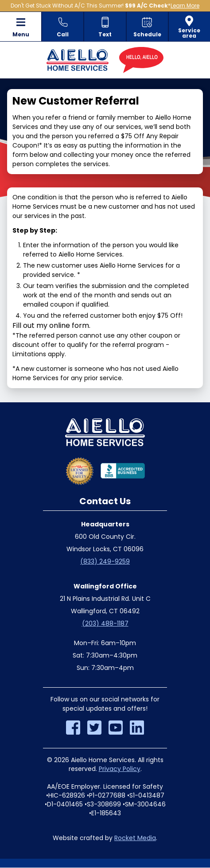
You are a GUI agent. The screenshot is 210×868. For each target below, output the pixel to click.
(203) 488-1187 (105, 623)
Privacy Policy (120, 769)
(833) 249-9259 (105, 561)
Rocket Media (135, 838)
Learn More (185, 6)
